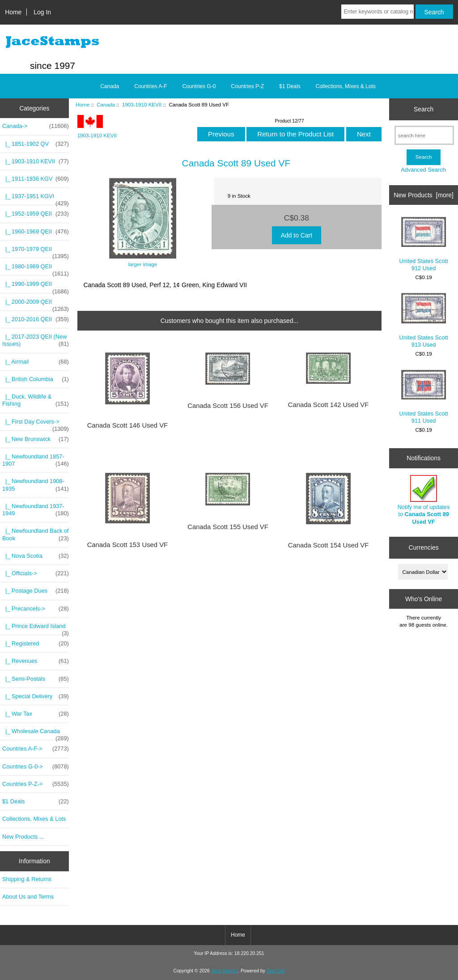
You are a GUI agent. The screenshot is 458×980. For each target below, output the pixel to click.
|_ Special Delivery (36, 696)
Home (13, 12)
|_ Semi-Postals (36, 679)
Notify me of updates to (424, 500)
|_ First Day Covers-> (36, 424)
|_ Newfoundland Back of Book (36, 535)
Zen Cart (276, 971)
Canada (106, 104)
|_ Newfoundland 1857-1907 (36, 460)
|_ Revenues (36, 661)
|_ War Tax (36, 714)
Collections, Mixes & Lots (346, 86)
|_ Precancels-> (36, 609)
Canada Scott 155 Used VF (228, 527)
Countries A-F (151, 86)
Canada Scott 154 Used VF (329, 545)
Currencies (423, 547)
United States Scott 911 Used (424, 397)
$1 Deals (290, 86)
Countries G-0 (199, 86)
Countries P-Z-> (36, 784)
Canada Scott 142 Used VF (329, 405)
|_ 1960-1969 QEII (36, 232)
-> (36, 126)
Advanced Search (423, 170)
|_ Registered (36, 644)
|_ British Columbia (36, 379)
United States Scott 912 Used (424, 244)
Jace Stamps (225, 971)
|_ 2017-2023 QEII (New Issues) (36, 340)
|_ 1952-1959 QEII (36, 214)
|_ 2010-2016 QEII (36, 319)
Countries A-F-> (36, 749)
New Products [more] (424, 195)
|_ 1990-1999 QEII (36, 286)
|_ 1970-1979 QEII (36, 251)
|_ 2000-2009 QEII (36, 304)
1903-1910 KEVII (142, 104)
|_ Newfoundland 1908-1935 (36, 485)
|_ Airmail (36, 362)
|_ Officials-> (36, 573)
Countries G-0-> (36, 767)
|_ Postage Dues (36, 591)
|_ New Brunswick (36, 439)
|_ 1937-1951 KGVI (36, 199)
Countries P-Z (247, 86)
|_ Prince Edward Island (36, 628)
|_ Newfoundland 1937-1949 (36, 510)
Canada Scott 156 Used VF (228, 406)
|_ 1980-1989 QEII (36, 269)
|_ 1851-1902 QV (36, 144)
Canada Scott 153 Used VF (128, 545)
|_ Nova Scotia (36, 556)
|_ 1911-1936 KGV (36, 179)
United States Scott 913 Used (424, 320)
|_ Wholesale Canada (36, 734)
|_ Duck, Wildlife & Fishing (36, 400)
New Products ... (23, 837)
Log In (42, 12)
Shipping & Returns (27, 879)
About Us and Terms (28, 897)
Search (424, 109)
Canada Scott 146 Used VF (128, 425)
